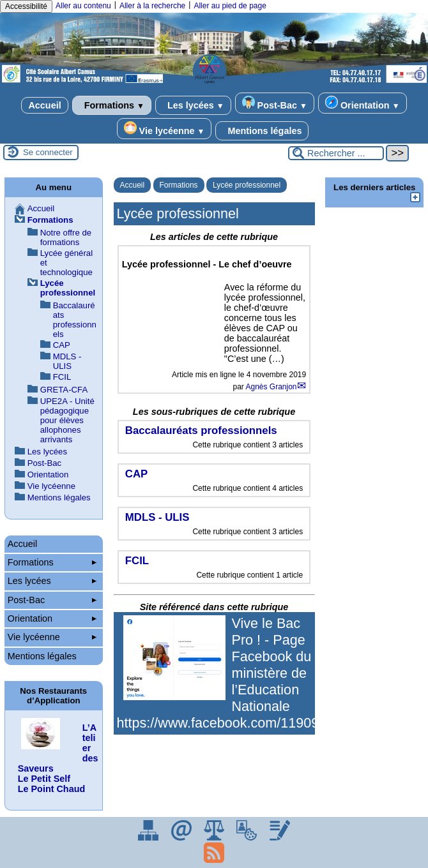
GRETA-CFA (64, 390)
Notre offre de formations (66, 237)
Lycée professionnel (247, 185)
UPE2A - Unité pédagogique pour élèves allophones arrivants (67, 420)
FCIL (62, 377)
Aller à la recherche (152, 6)
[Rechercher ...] (336, 153)
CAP (62, 345)
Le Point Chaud (52, 789)
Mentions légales (262, 131)
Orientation (363, 103)
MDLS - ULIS (67, 361)
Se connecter (48, 152)
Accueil (44, 105)
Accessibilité (26, 6)
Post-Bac (275, 103)
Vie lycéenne (164, 129)
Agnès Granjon (271, 387)
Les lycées (193, 105)
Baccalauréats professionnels (75, 320)
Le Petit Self (44, 779)
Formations (112, 105)
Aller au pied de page (230, 6)
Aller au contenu (83, 6)
